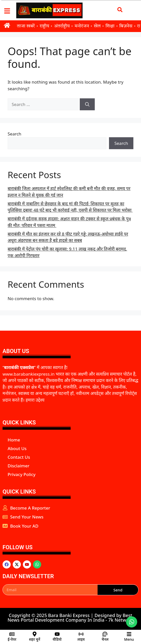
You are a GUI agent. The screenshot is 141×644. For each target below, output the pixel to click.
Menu (129, 639)
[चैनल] (105, 634)
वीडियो (57, 639)
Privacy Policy (22, 474)
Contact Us (19, 457)
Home (14, 440)
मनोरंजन (82, 26)
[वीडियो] (57, 634)
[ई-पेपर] (12, 634)
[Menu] (129, 634)
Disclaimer (19, 466)
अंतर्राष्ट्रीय (62, 26)
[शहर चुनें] (35, 634)
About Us (17, 448)
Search (14, 134)
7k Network (121, 620)
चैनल (105, 639)
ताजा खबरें (26, 26)
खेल (97, 26)
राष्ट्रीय (44, 26)
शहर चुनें (35, 639)
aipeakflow (3, 534)
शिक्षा (110, 26)
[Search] (87, 104)
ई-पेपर (12, 639)
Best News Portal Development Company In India (70, 618)
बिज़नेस (126, 26)
